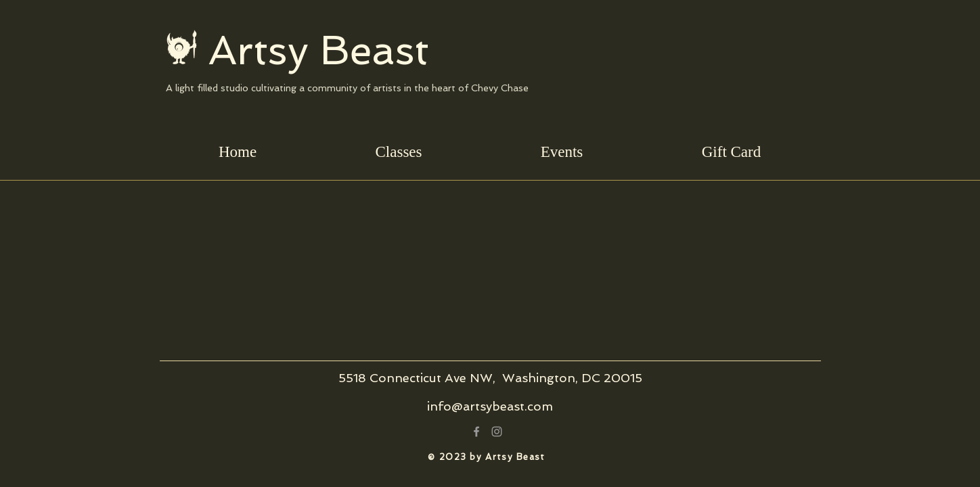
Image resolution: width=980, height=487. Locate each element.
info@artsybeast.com (490, 406)
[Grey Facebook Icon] (476, 432)
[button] (399, 152)
